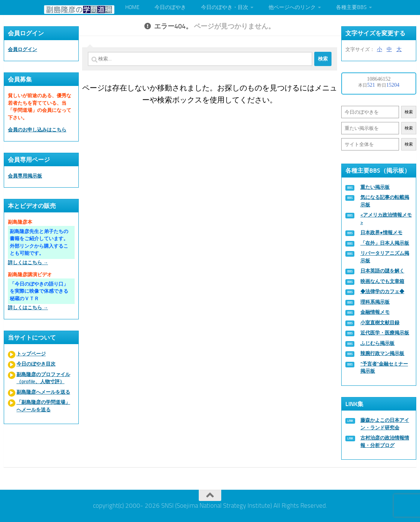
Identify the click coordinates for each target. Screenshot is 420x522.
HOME (132, 7)
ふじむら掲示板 (377, 343)
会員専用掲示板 (25, 176)
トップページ (31, 354)
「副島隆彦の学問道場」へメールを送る (43, 406)
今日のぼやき (170, 7)
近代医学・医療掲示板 (385, 333)
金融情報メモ (375, 312)
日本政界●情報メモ (381, 232)
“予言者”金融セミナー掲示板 (384, 368)
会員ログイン (22, 49)
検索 (409, 112)
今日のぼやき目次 (36, 364)
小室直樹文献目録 (380, 323)
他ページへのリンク (292, 7)
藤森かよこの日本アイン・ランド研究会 (385, 424)
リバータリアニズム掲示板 (385, 257)
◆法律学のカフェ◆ (382, 291)
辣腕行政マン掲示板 (382, 353)
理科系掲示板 (375, 302)
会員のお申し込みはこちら (37, 130)
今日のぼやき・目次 (225, 7)
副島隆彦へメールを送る (43, 392)
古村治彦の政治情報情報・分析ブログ (385, 442)
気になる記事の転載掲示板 (385, 201)
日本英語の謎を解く (382, 271)
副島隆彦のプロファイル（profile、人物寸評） (43, 378)
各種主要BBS (351, 7)
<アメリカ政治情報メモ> (386, 219)
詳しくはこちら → (28, 263)
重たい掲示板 (375, 187)
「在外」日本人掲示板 (385, 243)
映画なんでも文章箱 (382, 281)
